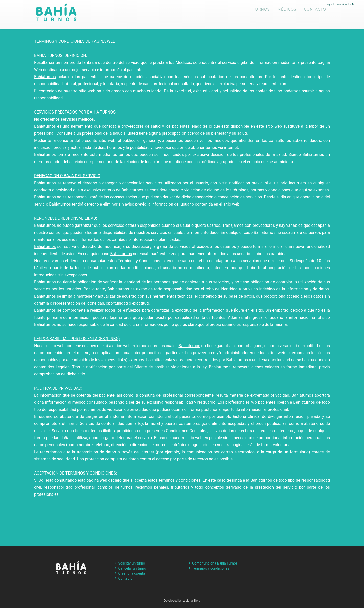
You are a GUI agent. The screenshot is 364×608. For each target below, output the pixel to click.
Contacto (315, 13)
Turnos (261, 13)
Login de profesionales (340, 4)
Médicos (287, 13)
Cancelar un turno (132, 568)
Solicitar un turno (132, 563)
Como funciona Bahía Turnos (215, 563)
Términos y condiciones (211, 568)
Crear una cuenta (132, 573)
